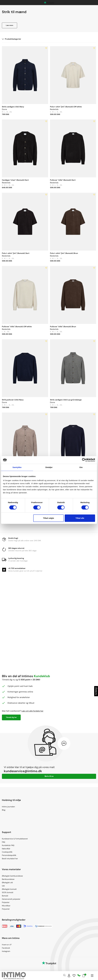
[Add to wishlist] (46, 48)
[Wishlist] (74, 976)
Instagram (6, 951)
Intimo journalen (8, 807)
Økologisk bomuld (9, 889)
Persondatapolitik (9, 855)
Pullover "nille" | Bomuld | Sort (63, 180)
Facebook (6, 948)
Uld (3, 886)
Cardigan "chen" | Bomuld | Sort (15, 180)
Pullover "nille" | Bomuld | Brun (63, 327)
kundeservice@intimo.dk (23, 771)
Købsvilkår (6, 849)
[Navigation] (92, 976)
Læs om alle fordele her (32, 711)
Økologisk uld (7, 882)
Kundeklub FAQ (8, 845)
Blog (4, 810)
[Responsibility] (79, 976)
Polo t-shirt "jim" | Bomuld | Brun (64, 253)
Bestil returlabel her (10, 859)
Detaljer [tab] (49, 467)
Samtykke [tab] (17, 467)
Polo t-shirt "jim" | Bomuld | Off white (66, 107)
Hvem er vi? (7, 945)
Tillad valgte (48, 518)
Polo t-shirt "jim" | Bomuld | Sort (16, 253)
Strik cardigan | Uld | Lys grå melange (66, 400)
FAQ (4, 842)
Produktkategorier (11, 39)
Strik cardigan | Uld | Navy (13, 107)
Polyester (6, 902)
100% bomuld (8, 892)
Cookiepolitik (7, 852)
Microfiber (6, 906)
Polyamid (6, 909)
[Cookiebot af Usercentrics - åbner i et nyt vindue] (84, 460)
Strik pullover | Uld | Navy (13, 400)
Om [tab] (81, 467)
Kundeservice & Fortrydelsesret (15, 839)
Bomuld (5, 896)
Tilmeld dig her (11, 717)
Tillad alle (80, 518)
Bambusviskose (8, 879)
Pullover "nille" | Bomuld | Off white (17, 327)
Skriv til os (49, 776)
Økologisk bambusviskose (12, 876)
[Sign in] (69, 976)
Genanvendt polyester (11, 899)
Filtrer (96, 691)
